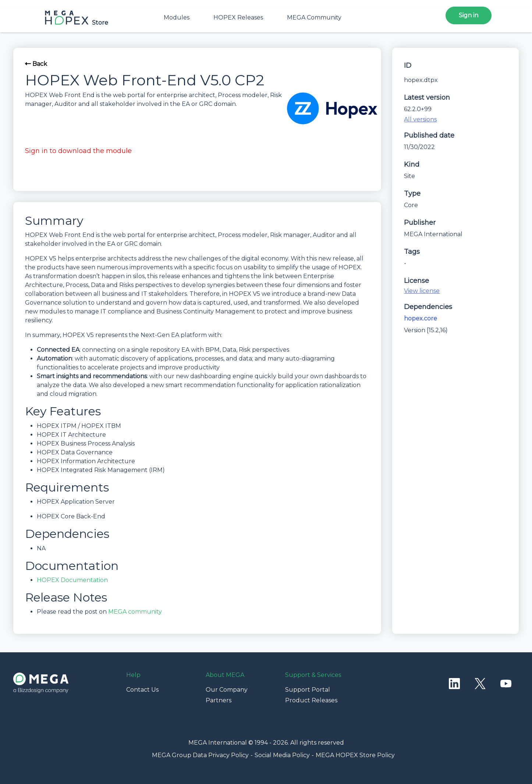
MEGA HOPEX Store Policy (355, 755)
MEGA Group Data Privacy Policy (200, 755)
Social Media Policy (282, 755)
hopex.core (421, 318)
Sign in (469, 15)
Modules (177, 17)
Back (36, 64)
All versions (420, 119)
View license (422, 291)
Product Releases (311, 700)
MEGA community (135, 612)
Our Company (227, 690)
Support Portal (308, 690)
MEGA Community (314, 17)
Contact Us (142, 690)
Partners (219, 700)
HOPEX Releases (238, 17)
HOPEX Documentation (72, 580)
